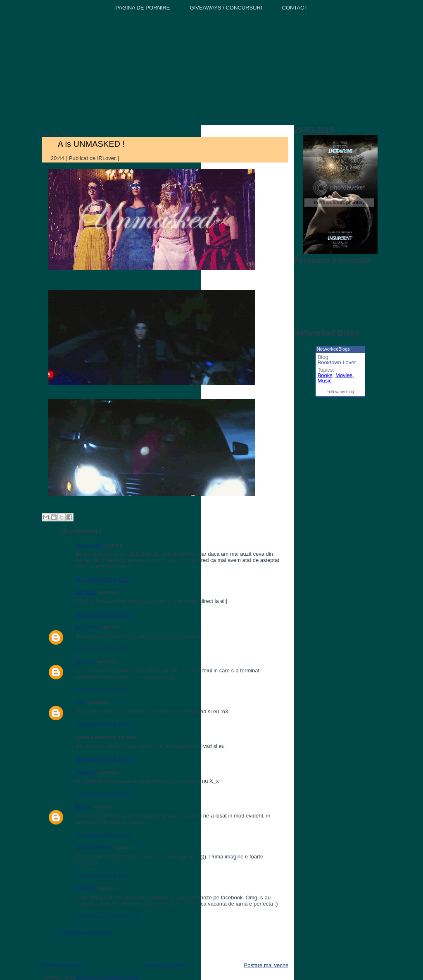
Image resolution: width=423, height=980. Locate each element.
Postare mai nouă (63, 965)
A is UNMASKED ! (91, 144)
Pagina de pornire (164, 965)
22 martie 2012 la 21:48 (103, 835)
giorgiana (87, 627)
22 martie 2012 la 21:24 (103, 794)
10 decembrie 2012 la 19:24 (108, 917)
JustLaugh (89, 545)
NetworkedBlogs (333, 349)
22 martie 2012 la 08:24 (103, 649)
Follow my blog (340, 392)
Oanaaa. (86, 592)
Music (325, 381)
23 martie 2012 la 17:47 (103, 876)
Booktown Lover (337, 362)
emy (81, 702)
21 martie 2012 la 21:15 (103, 579)
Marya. (84, 807)
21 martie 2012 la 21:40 (103, 614)
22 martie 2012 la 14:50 (103, 724)
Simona (85, 661)
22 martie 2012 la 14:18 (103, 690)
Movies (344, 375)
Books (325, 375)
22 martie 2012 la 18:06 (103, 759)
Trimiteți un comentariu (84, 932)
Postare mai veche (266, 965)
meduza (85, 888)
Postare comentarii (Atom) (108, 977)
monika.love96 (94, 847)
